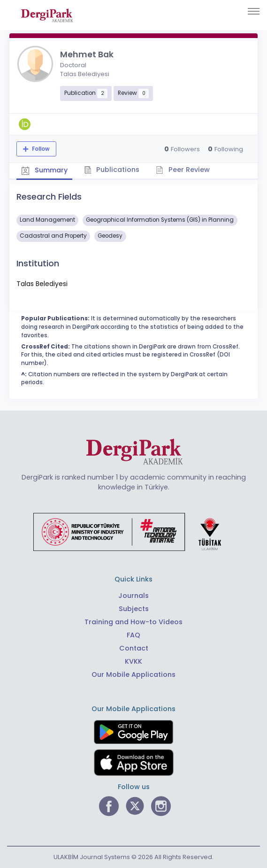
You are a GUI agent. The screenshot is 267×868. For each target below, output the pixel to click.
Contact (134, 648)
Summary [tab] (44, 170)
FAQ (133, 635)
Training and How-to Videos (133, 622)
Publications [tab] (112, 170)
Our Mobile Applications (133, 674)
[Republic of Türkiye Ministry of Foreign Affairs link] (133, 531)
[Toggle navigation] (254, 11)
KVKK (133, 661)
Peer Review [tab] (183, 170)
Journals (133, 596)
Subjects (134, 609)
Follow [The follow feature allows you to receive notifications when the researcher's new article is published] (40, 149)
